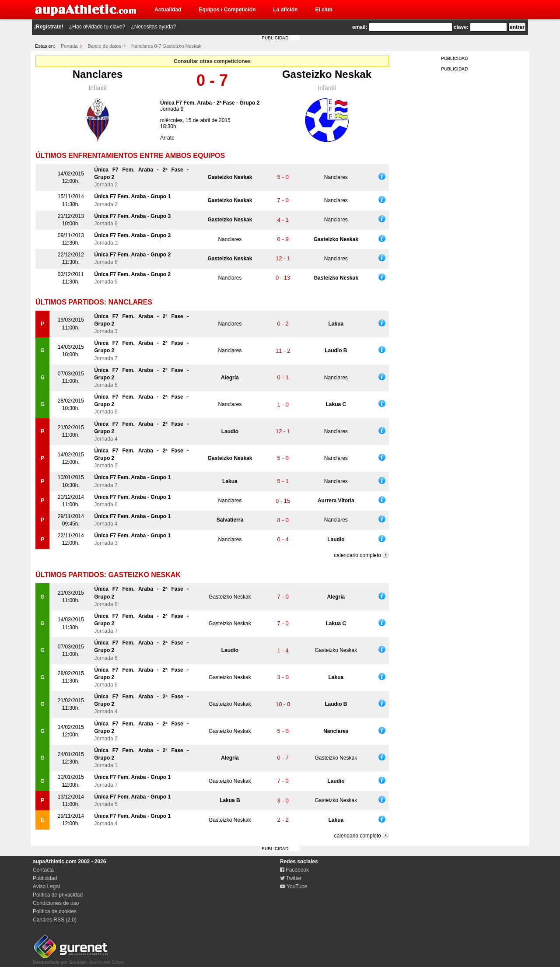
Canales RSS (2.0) (55, 920)
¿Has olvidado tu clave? (97, 27)
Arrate (167, 138)
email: (360, 27)
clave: (461, 27)
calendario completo (358, 555)
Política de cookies (55, 911)
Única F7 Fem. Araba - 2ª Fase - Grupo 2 (210, 103)
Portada (69, 46)
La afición (285, 10)
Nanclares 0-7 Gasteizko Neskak (166, 46)
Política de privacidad (58, 895)
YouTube (294, 886)
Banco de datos (105, 46)
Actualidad (168, 10)
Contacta (43, 870)
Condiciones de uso (56, 903)
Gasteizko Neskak (327, 74)
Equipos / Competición (227, 10)
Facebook (294, 870)
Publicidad (45, 878)
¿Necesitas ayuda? (153, 27)
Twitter (291, 878)
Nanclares (98, 74)
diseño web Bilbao (78, 960)
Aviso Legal (46, 886)
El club (324, 10)
